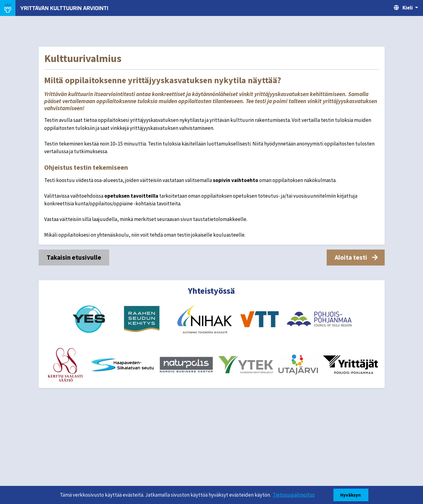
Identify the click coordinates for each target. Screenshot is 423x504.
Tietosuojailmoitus (294, 495)
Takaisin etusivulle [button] (74, 257)
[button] (356, 258)
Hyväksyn (351, 495)
